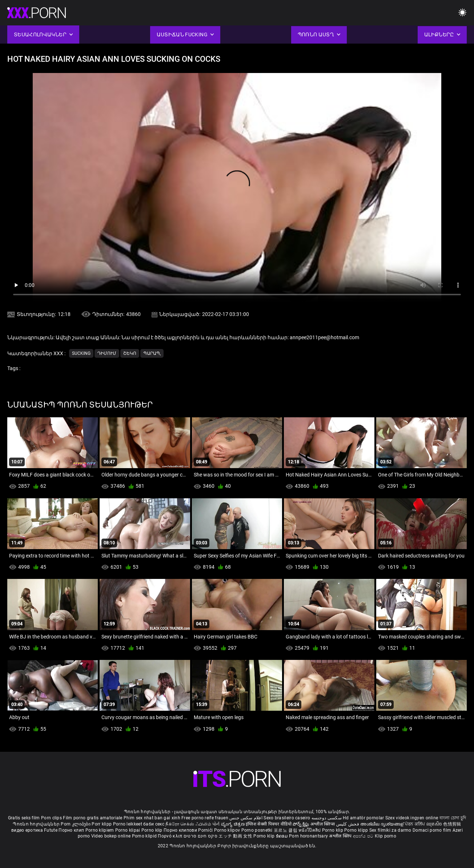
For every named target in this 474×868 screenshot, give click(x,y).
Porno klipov (228, 830)
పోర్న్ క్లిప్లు (302, 824)
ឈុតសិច (435, 824)
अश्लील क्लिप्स (323, 824)
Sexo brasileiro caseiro (287, 818)
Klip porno (385, 836)
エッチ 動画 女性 (235, 836)
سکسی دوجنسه (327, 818)
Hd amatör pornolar (363, 818)
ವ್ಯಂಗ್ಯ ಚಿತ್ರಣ (233, 824)
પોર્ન (216, 824)
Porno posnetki (258, 830)
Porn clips (52, 818)
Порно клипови (181, 830)
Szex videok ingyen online (412, 818)
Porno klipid (145, 836)
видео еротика (27, 830)
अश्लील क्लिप (341, 836)
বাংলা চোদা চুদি (453, 818)
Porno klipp (357, 830)
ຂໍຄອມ (283, 836)
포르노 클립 (286, 830)
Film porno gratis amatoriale (93, 818)
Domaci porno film (432, 830)
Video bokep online (111, 836)
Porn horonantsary (309, 836)
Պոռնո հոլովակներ (37, 824)
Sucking (81, 353)
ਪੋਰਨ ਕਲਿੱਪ (416, 824)
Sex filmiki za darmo (390, 830)
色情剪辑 (452, 824)
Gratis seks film (24, 818)
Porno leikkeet (128, 824)
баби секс (154, 824)
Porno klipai (128, 830)
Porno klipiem (100, 830)
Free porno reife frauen (205, 818)
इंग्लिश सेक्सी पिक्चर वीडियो (269, 824)
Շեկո (130, 353)
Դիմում (107, 353)
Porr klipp (102, 824)
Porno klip (152, 830)
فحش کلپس (348, 824)
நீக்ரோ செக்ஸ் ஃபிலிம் (188, 824)
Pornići (206, 830)
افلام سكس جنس (246, 818)
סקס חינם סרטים (200, 836)
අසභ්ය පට (364, 836)
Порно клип (72, 830)
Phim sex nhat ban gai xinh (152, 818)
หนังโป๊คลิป (310, 830)
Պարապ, (152, 353)
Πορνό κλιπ (170, 836)
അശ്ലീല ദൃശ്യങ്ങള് (382, 824)
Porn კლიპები (76, 824)
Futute (51, 830)
